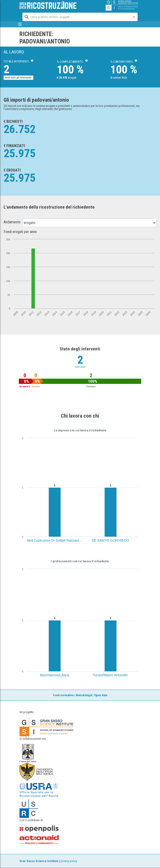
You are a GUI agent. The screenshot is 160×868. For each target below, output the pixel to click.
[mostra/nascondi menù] (20, 24)
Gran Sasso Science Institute (39, 861)
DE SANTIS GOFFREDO (110, 540)
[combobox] (76, 17)
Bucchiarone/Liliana (55, 675)
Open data (101, 695)
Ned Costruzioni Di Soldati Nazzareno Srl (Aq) (61, 540)
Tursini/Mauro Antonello (110, 675)
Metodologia (84, 695)
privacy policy (69, 861)
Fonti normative (63, 695)
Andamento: (12, 222)
